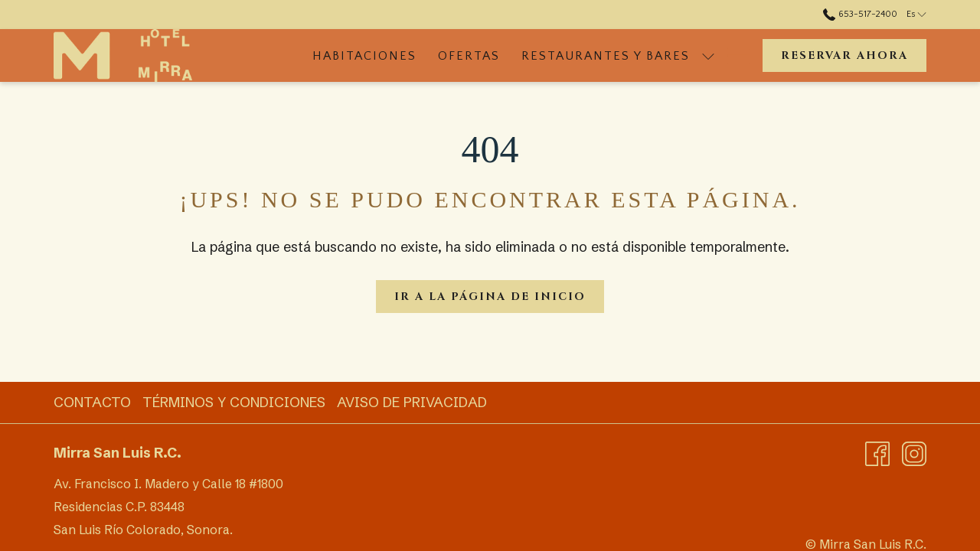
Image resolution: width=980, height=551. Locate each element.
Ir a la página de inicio (490, 297)
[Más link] (733, 55)
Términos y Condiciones (234, 402)
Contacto (92, 402)
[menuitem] (364, 55)
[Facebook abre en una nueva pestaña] (877, 453)
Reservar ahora (844, 55)
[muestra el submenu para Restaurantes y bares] (708, 55)
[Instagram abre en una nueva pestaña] (914, 453)
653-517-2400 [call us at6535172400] (860, 14)
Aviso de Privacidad (412, 402)
